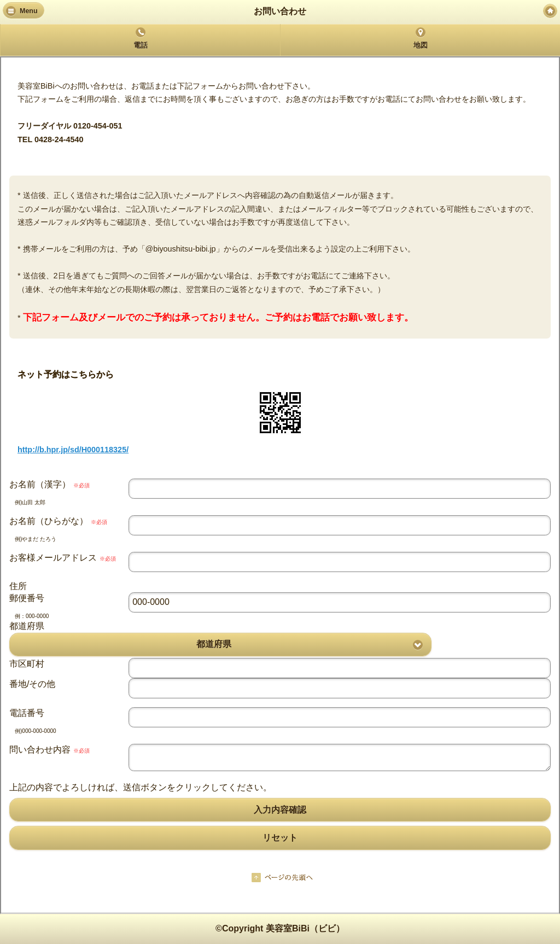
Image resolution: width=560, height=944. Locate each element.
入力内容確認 (280, 810)
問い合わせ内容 (49, 750)
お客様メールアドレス (63, 558)
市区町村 (27, 664)
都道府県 (27, 626)
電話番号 (27, 713)
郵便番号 (27, 598)
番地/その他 (32, 684)
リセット (280, 838)
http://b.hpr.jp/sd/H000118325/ (73, 450)
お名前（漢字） (49, 484)
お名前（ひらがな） (58, 521)
